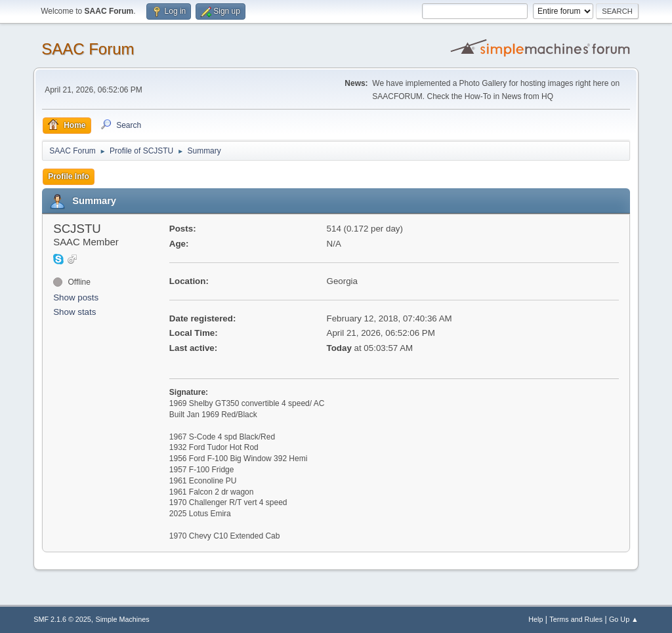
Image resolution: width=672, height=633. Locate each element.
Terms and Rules (576, 619)
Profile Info (69, 176)
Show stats (74, 312)
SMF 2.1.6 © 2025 (62, 619)
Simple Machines (123, 619)
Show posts (76, 297)
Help (535, 619)
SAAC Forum (88, 49)
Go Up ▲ (624, 619)
